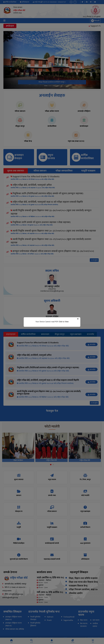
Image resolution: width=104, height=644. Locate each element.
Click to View (64, 322)
